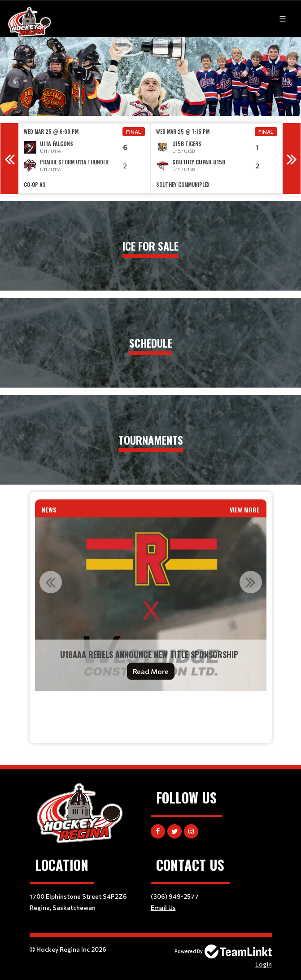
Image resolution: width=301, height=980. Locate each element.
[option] (85, 158)
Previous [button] (9, 159)
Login (264, 964)
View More (245, 510)
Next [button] (292, 159)
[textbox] (151, 711)
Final (134, 132)
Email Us (163, 907)
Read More (151, 671)
